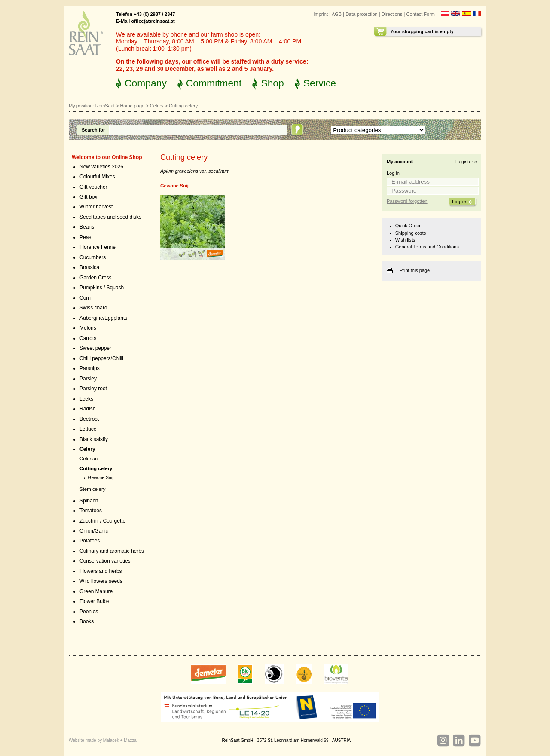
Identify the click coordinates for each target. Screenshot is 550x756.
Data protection (362, 14)
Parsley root (93, 389)
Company (146, 83)
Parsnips (90, 368)
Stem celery (93, 489)
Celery (157, 106)
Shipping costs (411, 233)
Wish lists (405, 240)
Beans (87, 227)
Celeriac (89, 459)
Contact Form (420, 14)
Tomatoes (91, 511)
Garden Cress (96, 278)
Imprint (321, 14)
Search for (93, 130)
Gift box (88, 197)
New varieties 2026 (101, 167)
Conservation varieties (105, 561)
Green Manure (96, 591)
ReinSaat (105, 106)
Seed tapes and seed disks (110, 217)
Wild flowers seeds (101, 581)
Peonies (89, 612)
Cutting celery (96, 468)
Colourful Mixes (97, 177)
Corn (85, 298)
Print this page (415, 270)
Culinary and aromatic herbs (112, 551)
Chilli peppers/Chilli (101, 358)
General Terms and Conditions (427, 247)
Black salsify (94, 439)
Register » (466, 162)
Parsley (88, 379)
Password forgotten (407, 201)
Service (320, 83)
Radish (87, 409)
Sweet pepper (95, 348)
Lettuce (88, 429)
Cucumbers (93, 257)
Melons (88, 328)
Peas (85, 237)
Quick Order (408, 226)
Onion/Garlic (94, 531)
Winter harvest (96, 207)
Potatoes (90, 541)
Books (87, 621)
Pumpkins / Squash (102, 288)
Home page (132, 106)
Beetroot (89, 419)
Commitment (214, 83)
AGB (337, 14)
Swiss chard (93, 308)
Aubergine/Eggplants (103, 318)
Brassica (89, 267)
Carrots (88, 338)
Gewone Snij (100, 478)
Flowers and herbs (101, 571)
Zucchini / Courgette (102, 521)
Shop (272, 83)
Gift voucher (93, 187)
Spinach (89, 501)
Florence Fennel (98, 247)
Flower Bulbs (94, 601)
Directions (392, 14)
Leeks (86, 399)
